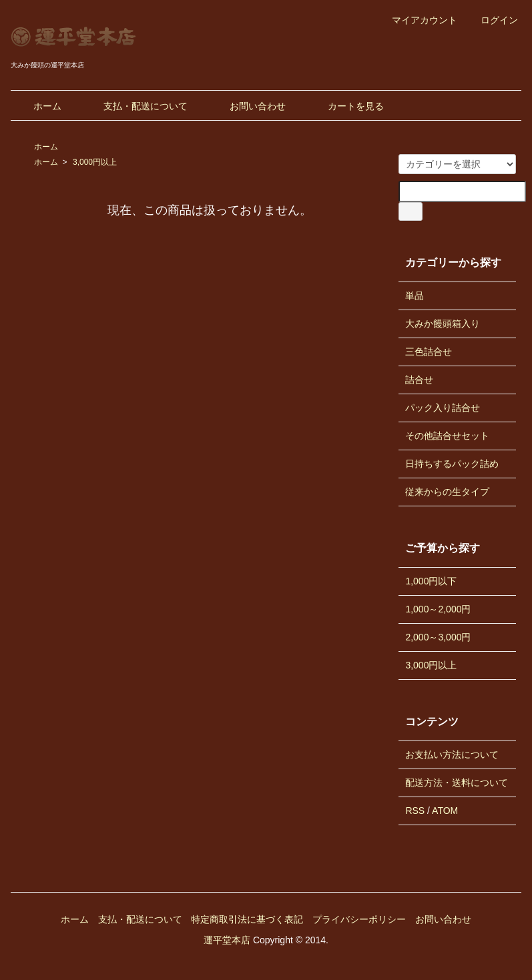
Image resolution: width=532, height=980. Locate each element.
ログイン (492, 20)
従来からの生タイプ (447, 492)
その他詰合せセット (447, 436)
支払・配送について (136, 106)
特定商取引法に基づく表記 (247, 919)
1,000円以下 (431, 581)
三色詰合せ (429, 352)
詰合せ (419, 380)
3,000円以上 (95, 162)
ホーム (38, 106)
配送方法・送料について (457, 783)
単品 (415, 296)
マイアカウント (418, 20)
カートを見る (346, 106)
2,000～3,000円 (438, 637)
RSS (415, 811)
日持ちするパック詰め (452, 464)
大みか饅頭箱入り (443, 324)
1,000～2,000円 (438, 609)
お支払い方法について (452, 755)
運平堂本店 (227, 940)
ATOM (445, 811)
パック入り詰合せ (443, 408)
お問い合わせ (248, 106)
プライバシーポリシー (359, 919)
